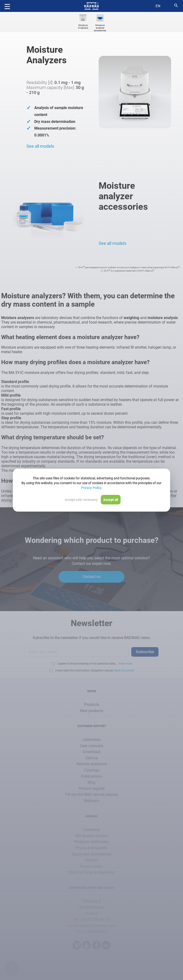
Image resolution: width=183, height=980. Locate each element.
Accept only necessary (81, 500)
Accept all (111, 500)
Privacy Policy (91, 488)
